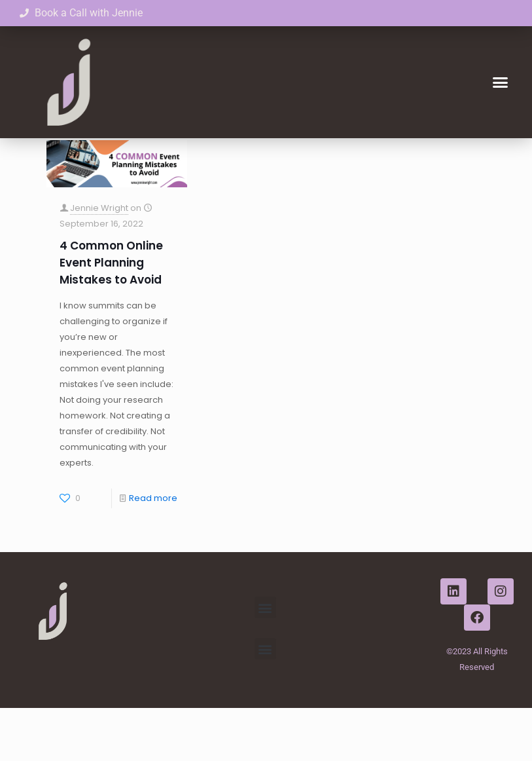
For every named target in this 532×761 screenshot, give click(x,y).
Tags (184, 156)
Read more (153, 551)
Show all (468, 156)
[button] (500, 83)
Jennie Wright (99, 261)
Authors (241, 156)
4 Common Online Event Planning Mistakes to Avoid (111, 316)
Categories (118, 156)
